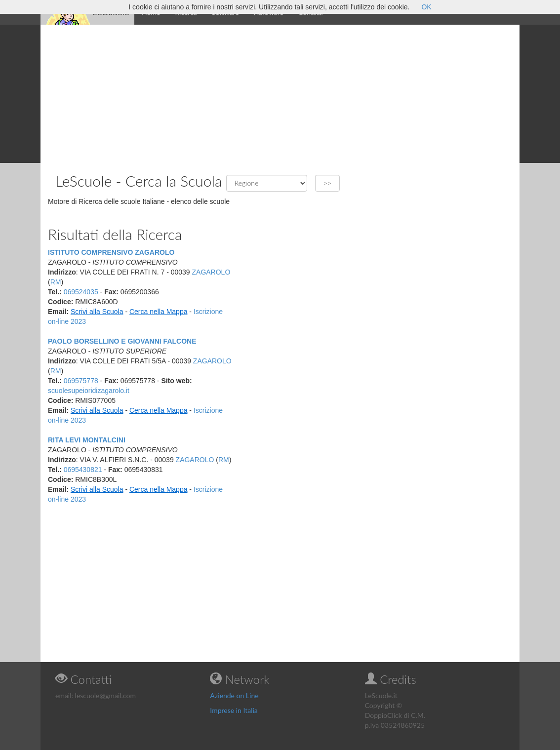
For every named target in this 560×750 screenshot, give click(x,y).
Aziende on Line (234, 695)
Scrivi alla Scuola (97, 312)
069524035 (81, 292)
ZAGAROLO (211, 272)
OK (426, 7)
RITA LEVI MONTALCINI (87, 440)
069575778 (81, 381)
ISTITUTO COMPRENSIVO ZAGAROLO (111, 252)
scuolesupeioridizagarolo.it (89, 391)
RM (56, 282)
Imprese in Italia (234, 710)
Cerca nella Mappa (159, 312)
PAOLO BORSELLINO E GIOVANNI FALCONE (122, 341)
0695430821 (83, 470)
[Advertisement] (280, 94)
